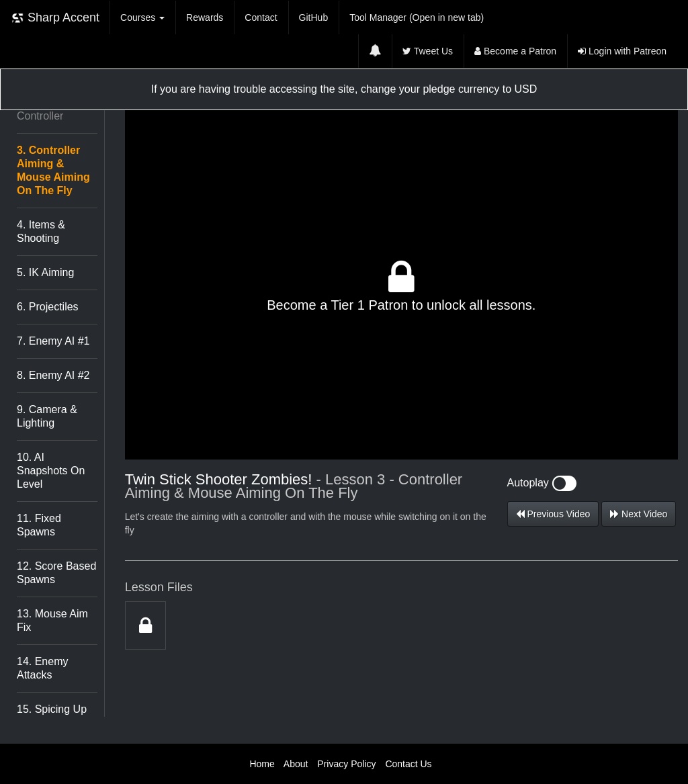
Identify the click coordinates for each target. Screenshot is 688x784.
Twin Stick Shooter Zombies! (219, 479)
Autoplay (542, 483)
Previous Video (553, 514)
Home (262, 764)
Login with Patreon (622, 51)
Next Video (639, 514)
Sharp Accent (55, 18)
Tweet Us (428, 51)
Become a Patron (515, 51)
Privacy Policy (346, 764)
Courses (142, 17)
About (296, 764)
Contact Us (408, 764)
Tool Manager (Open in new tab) (417, 17)
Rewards (205, 17)
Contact (261, 17)
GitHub (314, 17)
